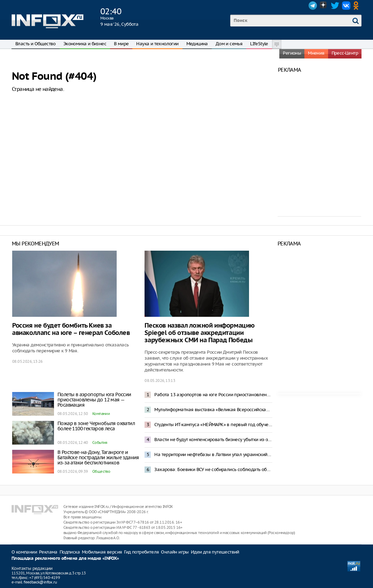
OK (357, 6)
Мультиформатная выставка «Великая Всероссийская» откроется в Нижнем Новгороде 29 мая (213, 410)
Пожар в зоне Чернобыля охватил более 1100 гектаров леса (96, 426)
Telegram (313, 6)
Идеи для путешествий (215, 552)
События (100, 442)
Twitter (335, 6)
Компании (101, 414)
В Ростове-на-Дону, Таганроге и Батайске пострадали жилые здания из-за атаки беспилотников (98, 457)
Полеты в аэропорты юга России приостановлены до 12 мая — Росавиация (94, 400)
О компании (24, 552)
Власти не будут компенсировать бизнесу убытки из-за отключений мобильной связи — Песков (213, 440)
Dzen (324, 6)
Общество (101, 471)
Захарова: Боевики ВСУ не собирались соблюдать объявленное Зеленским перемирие (213, 469)
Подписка (70, 552)
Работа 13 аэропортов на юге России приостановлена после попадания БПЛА (213, 395)
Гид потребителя (141, 552)
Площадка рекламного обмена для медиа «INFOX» (65, 559)
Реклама (48, 552)
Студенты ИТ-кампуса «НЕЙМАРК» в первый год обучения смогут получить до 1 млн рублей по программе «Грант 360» (213, 425)
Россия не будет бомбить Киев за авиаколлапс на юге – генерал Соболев (71, 329)
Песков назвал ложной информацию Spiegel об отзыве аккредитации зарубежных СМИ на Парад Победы (200, 333)
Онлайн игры (175, 552)
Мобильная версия (102, 552)
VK (346, 6)
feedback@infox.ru (40, 582)
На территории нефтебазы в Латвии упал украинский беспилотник (213, 454)
